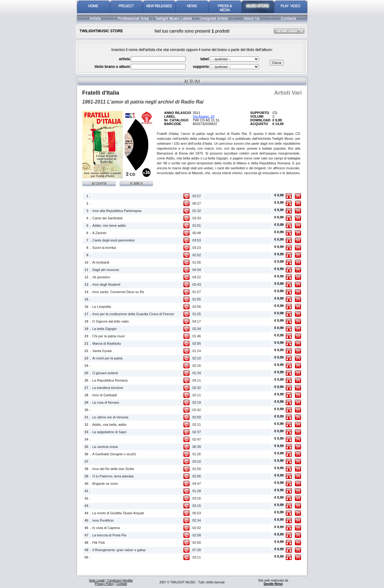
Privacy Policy (104, 584)
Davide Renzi (273, 584)
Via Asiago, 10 (204, 116)
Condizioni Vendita (120, 580)
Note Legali (97, 580)
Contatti (122, 584)
